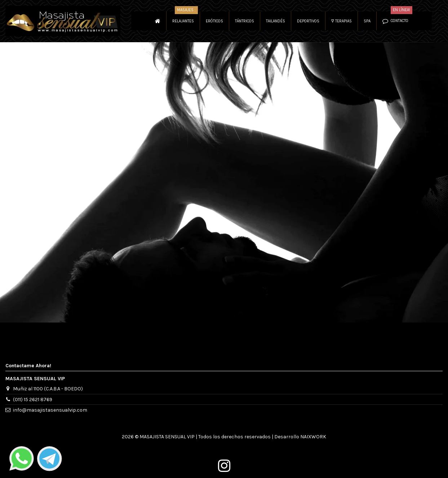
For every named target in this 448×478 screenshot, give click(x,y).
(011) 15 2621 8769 (33, 400)
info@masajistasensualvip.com (50, 410)
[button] (341, 21)
